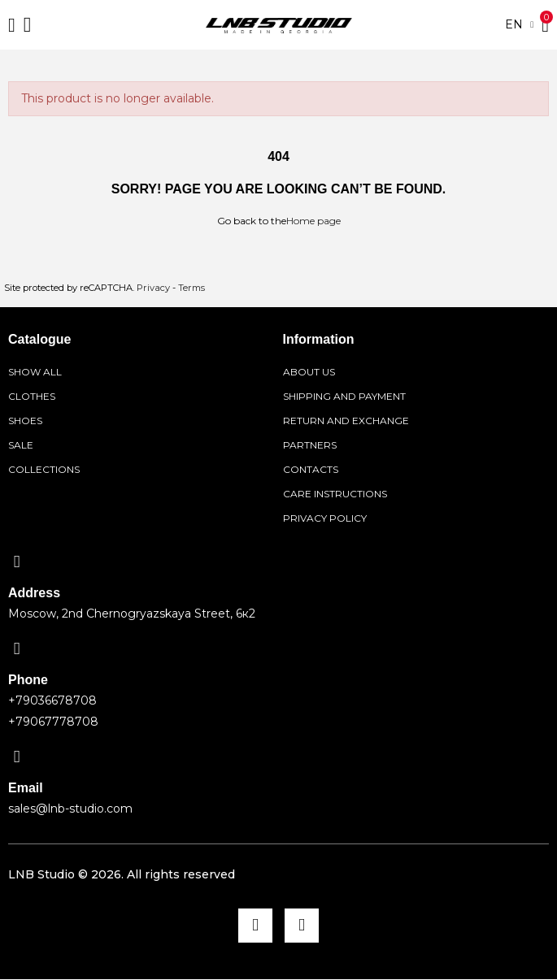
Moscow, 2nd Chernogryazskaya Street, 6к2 (132, 614)
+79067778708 (53, 722)
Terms (191, 288)
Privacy (153, 288)
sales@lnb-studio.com (70, 809)
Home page (313, 221)
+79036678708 (52, 700)
